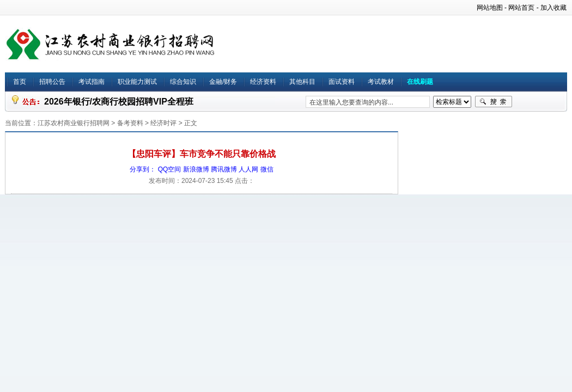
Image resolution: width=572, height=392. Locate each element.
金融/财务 (223, 82)
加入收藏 (553, 8)
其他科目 (302, 82)
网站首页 (521, 8)
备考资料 (130, 123)
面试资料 (342, 82)
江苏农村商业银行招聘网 (74, 123)
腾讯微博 (224, 169)
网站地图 (490, 8)
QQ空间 (170, 169)
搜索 (494, 102)
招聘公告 (52, 82)
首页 (20, 82)
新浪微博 (196, 169)
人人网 (248, 169)
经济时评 (163, 123)
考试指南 (92, 82)
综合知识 (183, 82)
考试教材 (381, 82)
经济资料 (263, 82)
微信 (267, 169)
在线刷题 (420, 82)
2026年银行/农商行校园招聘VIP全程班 (119, 102)
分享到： (143, 169)
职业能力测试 (137, 82)
